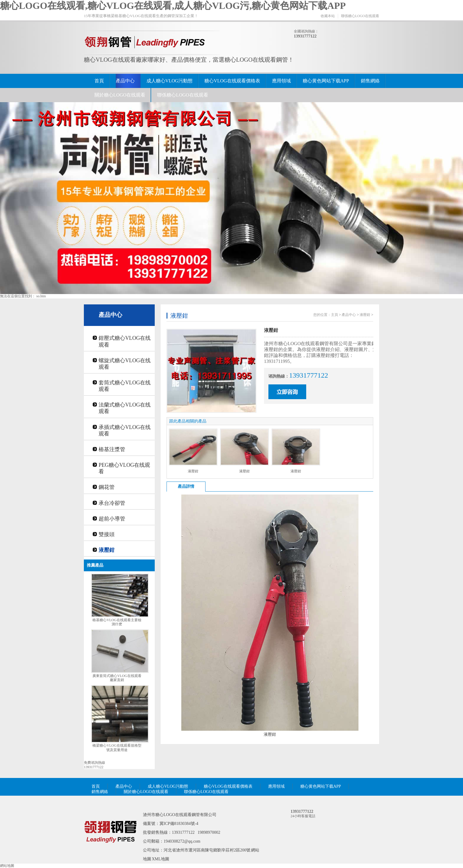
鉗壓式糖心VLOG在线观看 (125, 341)
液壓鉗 (107, 550)
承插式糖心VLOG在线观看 (125, 430)
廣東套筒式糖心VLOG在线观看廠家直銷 (117, 678)
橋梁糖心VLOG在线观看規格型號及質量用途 (117, 748)
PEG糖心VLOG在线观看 (124, 468)
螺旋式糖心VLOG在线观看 (125, 364)
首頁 (99, 81)
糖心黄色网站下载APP (326, 81)
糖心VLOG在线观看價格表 (232, 81)
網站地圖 (7, 866)
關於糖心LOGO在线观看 (120, 95)
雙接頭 (107, 534)
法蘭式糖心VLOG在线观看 (125, 408)
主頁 (335, 315)
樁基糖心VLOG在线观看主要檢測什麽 (117, 622)
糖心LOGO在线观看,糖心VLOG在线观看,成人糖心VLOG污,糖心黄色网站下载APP (173, 6)
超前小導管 (112, 519)
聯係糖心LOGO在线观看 (360, 16)
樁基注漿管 (112, 449)
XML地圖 (160, 859)
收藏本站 (328, 16)
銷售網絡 (370, 81)
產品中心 (125, 81)
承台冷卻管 (112, 503)
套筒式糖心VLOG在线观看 (125, 386)
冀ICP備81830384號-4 (179, 824)
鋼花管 (107, 487)
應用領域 (281, 81)
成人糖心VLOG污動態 (169, 81)
